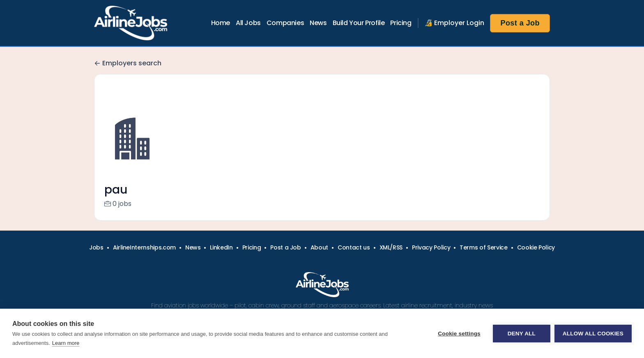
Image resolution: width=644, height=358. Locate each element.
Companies (285, 23)
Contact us (354, 257)
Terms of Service (483, 257)
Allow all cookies (593, 334)
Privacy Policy (431, 257)
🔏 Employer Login (455, 23)
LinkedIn (221, 257)
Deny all (522, 334)
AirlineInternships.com (144, 257)
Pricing (401, 23)
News (318, 23)
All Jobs (248, 23)
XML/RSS (391, 257)
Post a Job (520, 23)
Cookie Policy (536, 257)
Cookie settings (459, 334)
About (319, 257)
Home (221, 23)
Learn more (66, 343)
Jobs (96, 257)
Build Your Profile (359, 23)
